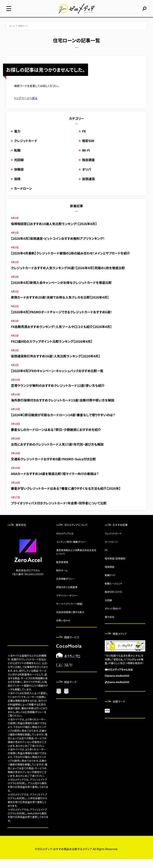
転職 (17, 159)
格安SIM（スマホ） (114, 601)
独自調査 (88, 169)
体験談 (19, 178)
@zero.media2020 (118, 685)
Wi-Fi (86, 159)
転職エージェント (114, 592)
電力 (17, 140)
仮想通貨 (88, 188)
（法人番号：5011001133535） (28, 583)
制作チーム (62, 579)
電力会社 (110, 626)
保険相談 (110, 576)
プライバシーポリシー (67, 604)
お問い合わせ (63, 629)
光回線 (19, 169)
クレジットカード (26, 150)
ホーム (12, 35)
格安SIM (88, 150)
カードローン (23, 197)
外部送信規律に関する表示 (70, 621)
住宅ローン (23, 35)
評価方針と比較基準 (67, 596)
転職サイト (110, 584)
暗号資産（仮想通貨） (116, 567)
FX (84, 140)
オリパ (87, 178)
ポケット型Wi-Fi (113, 617)
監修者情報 (62, 571)
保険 (17, 188)
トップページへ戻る (26, 107)
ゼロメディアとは (65, 542)
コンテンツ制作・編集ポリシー (71, 551)
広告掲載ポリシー (65, 588)
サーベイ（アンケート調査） (70, 613)
